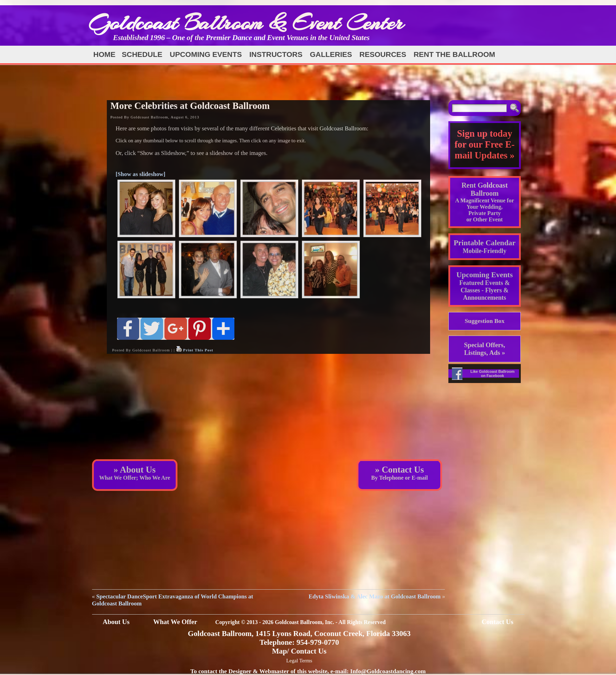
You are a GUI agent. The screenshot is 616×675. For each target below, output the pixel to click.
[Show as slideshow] (141, 174)
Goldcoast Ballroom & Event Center (246, 23)
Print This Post (198, 350)
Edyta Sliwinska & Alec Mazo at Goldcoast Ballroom (375, 596)
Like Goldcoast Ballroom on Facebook (493, 374)
